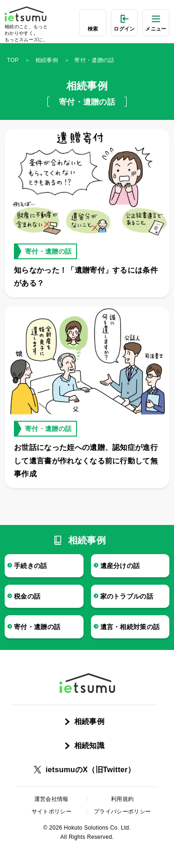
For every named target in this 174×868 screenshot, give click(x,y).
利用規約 (122, 799)
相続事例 (47, 60)
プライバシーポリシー (122, 812)
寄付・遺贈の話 (37, 627)
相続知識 (89, 746)
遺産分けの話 (120, 566)
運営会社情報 (52, 799)
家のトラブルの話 (127, 596)
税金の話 (27, 596)
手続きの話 (31, 566)
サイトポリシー (52, 812)
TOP (13, 60)
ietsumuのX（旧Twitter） (90, 770)
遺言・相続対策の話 (130, 627)
